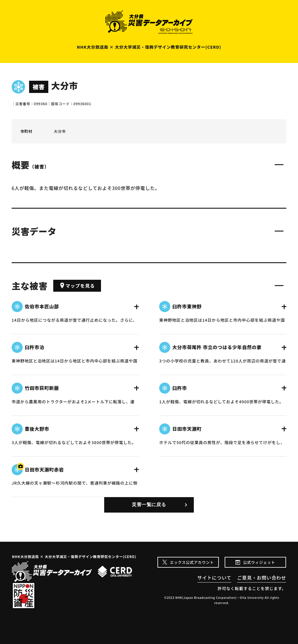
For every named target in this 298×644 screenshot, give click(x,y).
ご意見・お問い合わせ (262, 578)
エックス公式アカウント (192, 562)
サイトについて (214, 578)
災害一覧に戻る (149, 505)
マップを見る (77, 286)
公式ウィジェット (259, 562)
